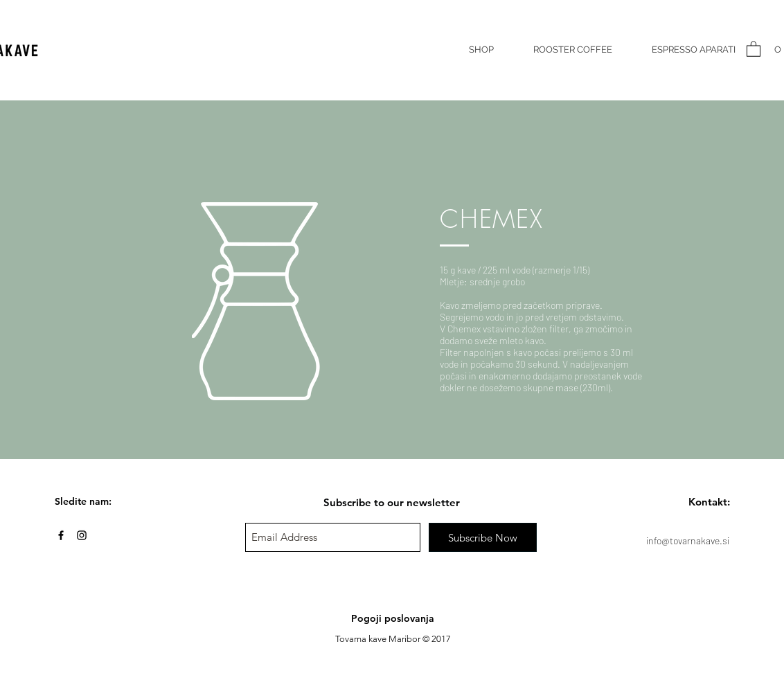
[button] (754, 48)
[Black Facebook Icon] (61, 535)
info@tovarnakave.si (688, 540)
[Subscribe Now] (483, 537)
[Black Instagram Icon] (82, 535)
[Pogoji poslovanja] (393, 619)
